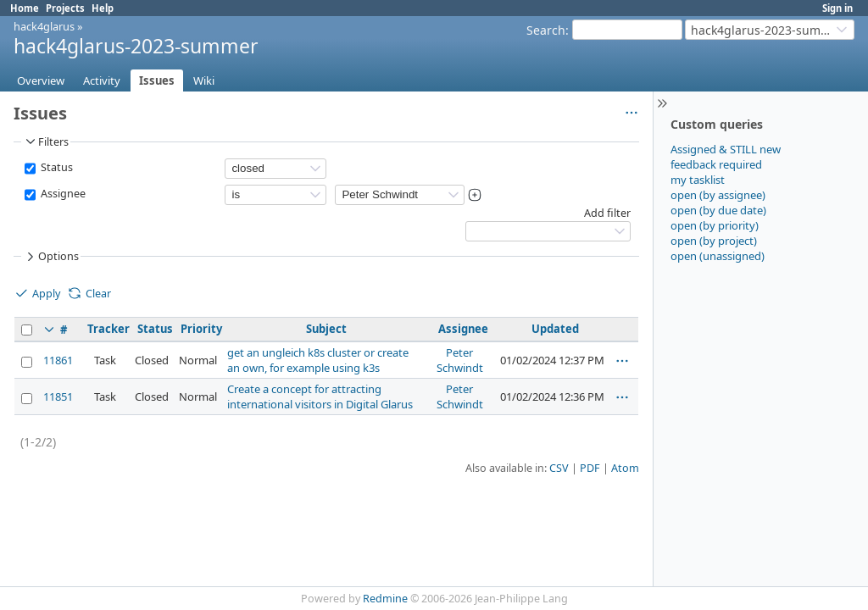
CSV (559, 468)
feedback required (716, 164)
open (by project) (714, 241)
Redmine (385, 599)
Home (25, 8)
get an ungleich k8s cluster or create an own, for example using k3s (318, 360)
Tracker (108, 329)
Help (103, 8)
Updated (555, 329)
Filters (46, 141)
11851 (58, 396)
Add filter (607, 213)
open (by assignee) (718, 195)
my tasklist (698, 180)
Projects (65, 8)
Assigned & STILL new (726, 149)
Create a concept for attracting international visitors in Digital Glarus (320, 396)
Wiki (204, 80)
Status (56, 167)
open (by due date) (718, 210)
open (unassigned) (718, 256)
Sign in (837, 8)
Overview (41, 80)
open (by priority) (715, 225)
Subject (326, 329)
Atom (625, 468)
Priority (201, 329)
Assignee (62, 194)
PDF (590, 468)
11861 (58, 360)
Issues (157, 80)
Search (546, 30)
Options (51, 257)
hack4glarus (44, 26)
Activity (102, 80)
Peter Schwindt (460, 360)
